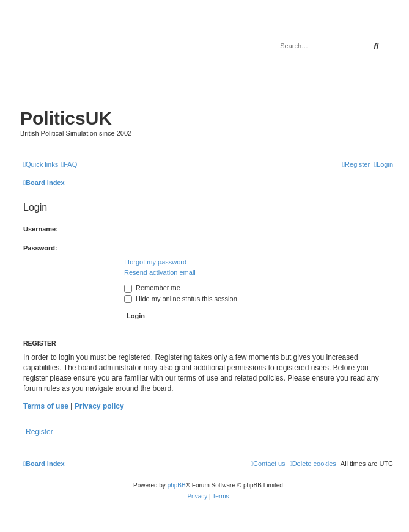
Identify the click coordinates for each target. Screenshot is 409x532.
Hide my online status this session (181, 299)
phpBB (177, 485)
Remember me (152, 288)
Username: (41, 229)
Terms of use (46, 406)
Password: (40, 248)
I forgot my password (155, 262)
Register (39, 432)
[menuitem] (69, 164)
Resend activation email (160, 272)
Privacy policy (99, 406)
